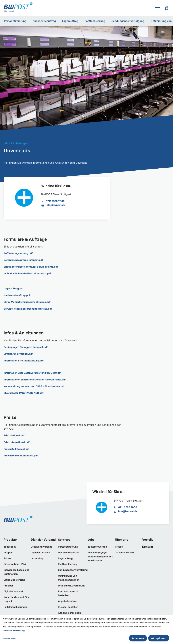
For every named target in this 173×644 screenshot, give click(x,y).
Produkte (10, 539)
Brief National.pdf (14, 435)
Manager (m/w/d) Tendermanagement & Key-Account (100, 555)
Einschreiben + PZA (15, 563)
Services (64, 539)
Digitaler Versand (13, 590)
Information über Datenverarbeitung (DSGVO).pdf (32, 372)
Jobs (91, 539)
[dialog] (86, 629)
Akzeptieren (159, 638)
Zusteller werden (97, 546)
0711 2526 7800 (55, 201)
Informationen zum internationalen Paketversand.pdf (35, 379)
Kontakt (148, 546)
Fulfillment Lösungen (16, 605)
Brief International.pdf (17, 441)
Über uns (122, 539)
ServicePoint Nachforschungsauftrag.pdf (28, 308)
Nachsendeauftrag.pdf (17, 295)
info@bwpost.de (55, 205)
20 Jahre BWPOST (125, 551)
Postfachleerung (95, 21)
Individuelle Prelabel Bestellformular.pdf (27, 273)
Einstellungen (9, 638)
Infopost (8, 551)
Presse (119, 546)
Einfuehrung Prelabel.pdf (18, 353)
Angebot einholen (68, 600)
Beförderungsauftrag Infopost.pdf (23, 260)
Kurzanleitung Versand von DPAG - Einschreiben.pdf (34, 386)
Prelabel (8, 584)
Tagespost (10, 546)
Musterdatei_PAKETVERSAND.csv (24, 392)
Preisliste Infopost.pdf (17, 448)
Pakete (8, 557)
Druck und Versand (14, 578)
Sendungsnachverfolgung (128, 21)
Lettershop (37, 557)
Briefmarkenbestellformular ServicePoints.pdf (31, 267)
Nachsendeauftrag (44, 21)
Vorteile (148, 539)
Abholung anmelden (69, 611)
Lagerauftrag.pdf (14, 288)
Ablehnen (138, 638)
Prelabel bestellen (68, 605)
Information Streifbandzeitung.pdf (24, 360)
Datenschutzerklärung (14, 630)
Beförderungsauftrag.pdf (18, 253)
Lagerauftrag (70, 21)
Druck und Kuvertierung (72, 584)
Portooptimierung (15, 21)
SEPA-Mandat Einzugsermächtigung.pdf (27, 302)
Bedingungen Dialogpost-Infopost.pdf (26, 347)
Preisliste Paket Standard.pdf (21, 455)
